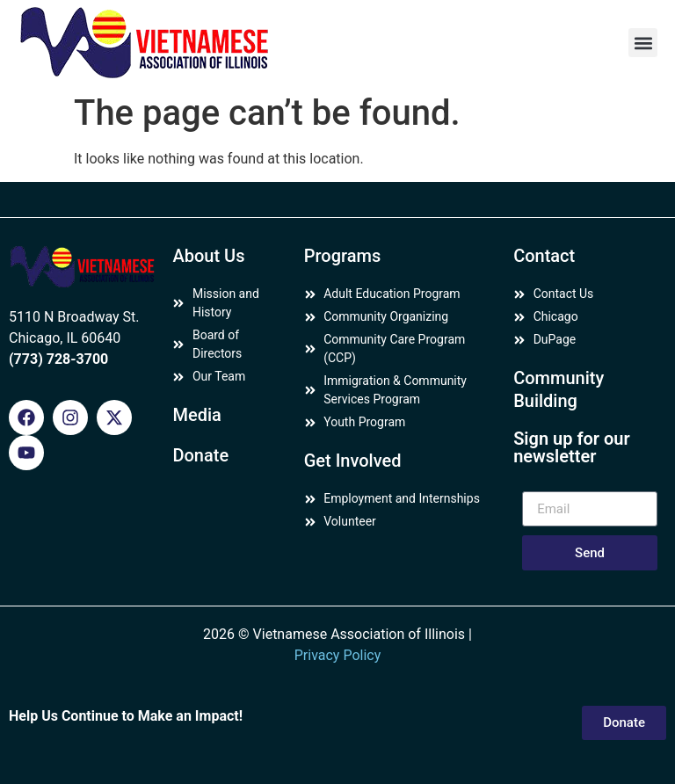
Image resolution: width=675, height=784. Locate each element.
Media (196, 415)
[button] (643, 43)
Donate (200, 455)
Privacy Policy (338, 655)
